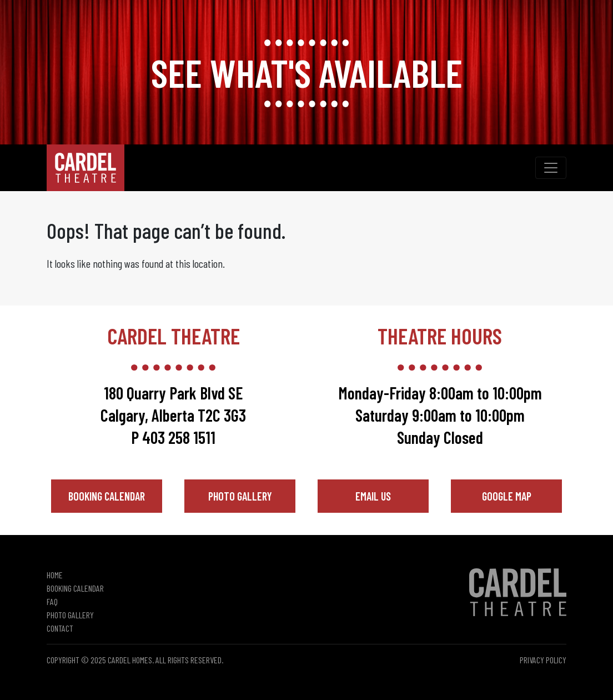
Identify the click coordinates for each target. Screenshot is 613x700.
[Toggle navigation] (551, 168)
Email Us (373, 496)
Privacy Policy (543, 660)
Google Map (507, 496)
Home (55, 575)
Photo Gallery (240, 496)
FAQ (52, 601)
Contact (60, 628)
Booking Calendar (107, 496)
